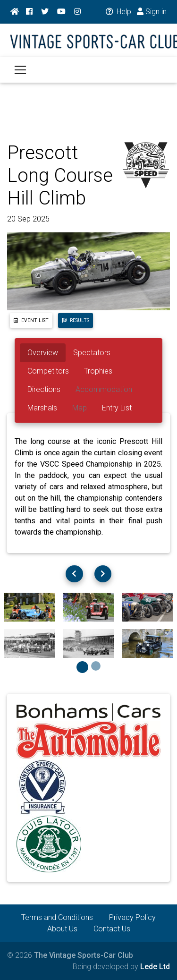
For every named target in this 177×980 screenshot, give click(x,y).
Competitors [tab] (48, 371)
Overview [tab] (43, 353)
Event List (31, 320)
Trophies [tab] (98, 371)
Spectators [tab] (92, 353)
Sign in (152, 12)
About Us (62, 929)
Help (118, 12)
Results (76, 320)
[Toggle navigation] (20, 70)
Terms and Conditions (57, 917)
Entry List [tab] (117, 408)
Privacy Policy (132, 917)
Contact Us (112, 929)
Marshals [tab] (42, 408)
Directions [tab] (44, 389)
